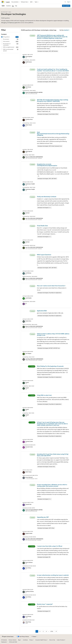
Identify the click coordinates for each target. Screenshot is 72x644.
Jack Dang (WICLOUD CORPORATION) (34, 359)
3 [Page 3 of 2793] (43, 631)
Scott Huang (28, 616)
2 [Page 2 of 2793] (40, 631)
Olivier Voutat (29, 125)
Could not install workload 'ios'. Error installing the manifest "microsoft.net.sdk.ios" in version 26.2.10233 (53, 70)
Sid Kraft (27, 213)
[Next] (56, 631)
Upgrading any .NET (43, 517)
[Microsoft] (3, 2)
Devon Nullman (29, 562)
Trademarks (4, 642)
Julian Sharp (28, 622)
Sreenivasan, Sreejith (30, 184)
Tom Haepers (28, 353)
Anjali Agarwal (29, 151)
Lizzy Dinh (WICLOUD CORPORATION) (34, 539)
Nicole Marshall (29, 477)
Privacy (31, 640)
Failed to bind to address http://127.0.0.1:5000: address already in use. (53, 334)
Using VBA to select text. (44, 395)
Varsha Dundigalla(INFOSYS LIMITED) (34, 92)
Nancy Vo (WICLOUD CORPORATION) (34, 157)
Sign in (69, 2)
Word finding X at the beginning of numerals (50, 366)
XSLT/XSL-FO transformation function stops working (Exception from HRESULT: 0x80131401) (53, 100)
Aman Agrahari (29, 56)
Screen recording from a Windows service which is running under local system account (52, 485)
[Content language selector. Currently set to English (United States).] (8, 637)
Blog (19, 640)
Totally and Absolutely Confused (47, 197)
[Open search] (65, 2)
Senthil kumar (29, 62)
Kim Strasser (28, 87)
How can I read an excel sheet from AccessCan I (51, 286)
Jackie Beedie (28, 298)
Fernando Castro (29, 441)
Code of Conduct (61, 640)
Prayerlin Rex (28, 504)
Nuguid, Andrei (29, 533)
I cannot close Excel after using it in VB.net (50, 546)
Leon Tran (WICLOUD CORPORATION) (34, 218)
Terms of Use (52, 640)
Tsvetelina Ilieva (29, 119)
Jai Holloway (28, 273)
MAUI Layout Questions (44, 255)
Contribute (25, 640)
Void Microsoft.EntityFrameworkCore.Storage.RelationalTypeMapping (53, 134)
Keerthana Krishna (30, 591)
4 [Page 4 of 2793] (46, 631)
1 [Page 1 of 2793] (37, 631)
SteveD (27, 382)
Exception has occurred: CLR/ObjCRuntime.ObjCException (47, 165)
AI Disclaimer (4, 640)
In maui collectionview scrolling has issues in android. (53, 575)
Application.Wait (42, 311)
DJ (26, 303)
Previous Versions (13, 640)
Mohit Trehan (28, 472)
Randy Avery (28, 321)
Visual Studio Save (42, 226)
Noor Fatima (28, 568)
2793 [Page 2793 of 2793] (52, 631)
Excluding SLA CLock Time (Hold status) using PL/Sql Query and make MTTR (53, 455)
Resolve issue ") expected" (45, 604)
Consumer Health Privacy (41, 640)
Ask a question (66, 6)
